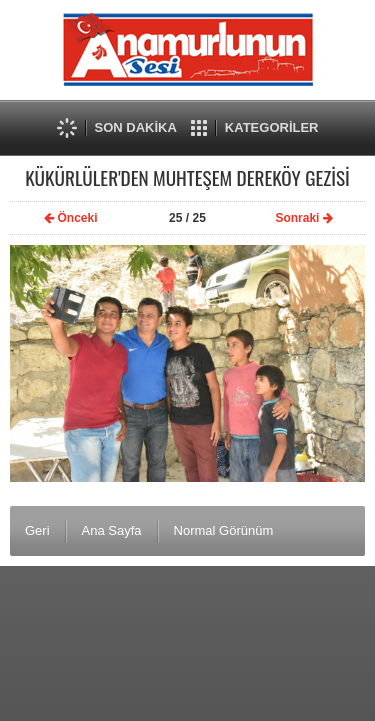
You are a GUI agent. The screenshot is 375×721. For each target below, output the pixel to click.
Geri (37, 530)
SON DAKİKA (136, 127)
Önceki (69, 218)
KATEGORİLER (272, 127)
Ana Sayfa (112, 530)
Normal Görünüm (224, 530)
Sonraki (305, 218)
